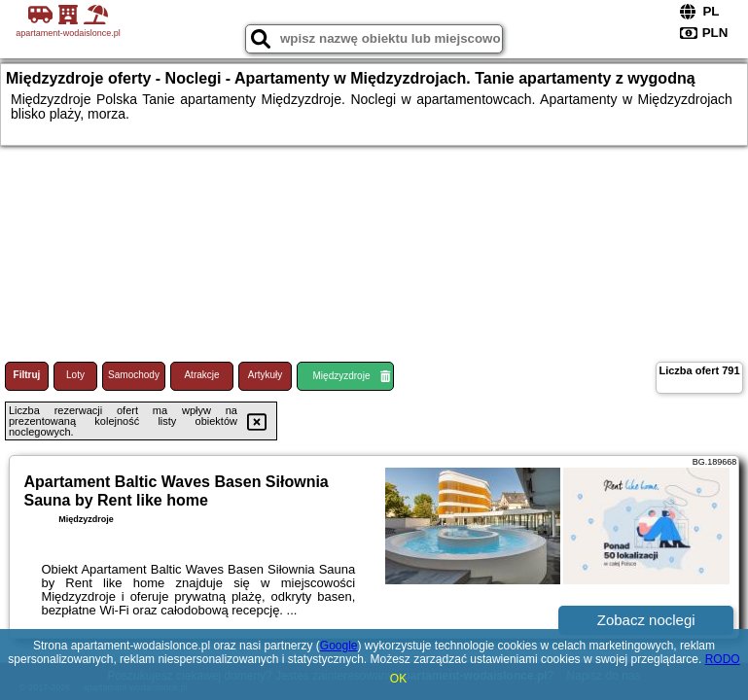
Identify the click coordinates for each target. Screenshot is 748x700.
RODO (723, 659)
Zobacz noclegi (646, 620)
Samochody (134, 375)
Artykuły (266, 375)
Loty (75, 375)
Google (339, 646)
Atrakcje (201, 375)
